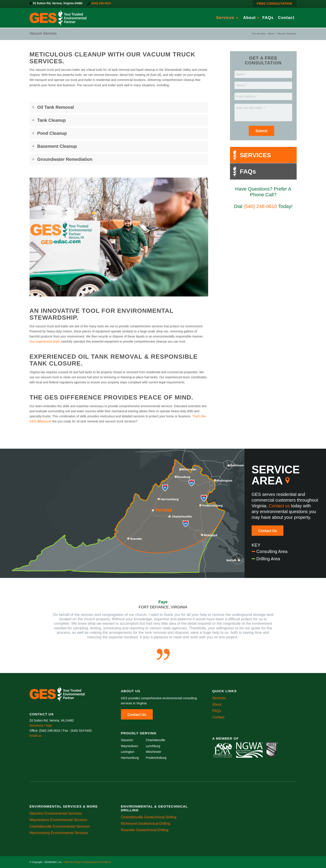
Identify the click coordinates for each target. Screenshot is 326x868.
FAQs (217, 711)
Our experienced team (45, 341)
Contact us (279, 506)
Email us (36, 736)
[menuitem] (57, 3)
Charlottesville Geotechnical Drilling (149, 817)
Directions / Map (41, 726)
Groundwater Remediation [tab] (62, 159)
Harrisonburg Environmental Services (59, 833)
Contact (218, 717)
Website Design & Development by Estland (88, 862)
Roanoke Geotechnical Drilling (145, 830)
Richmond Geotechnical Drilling (146, 824)
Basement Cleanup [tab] (54, 146)
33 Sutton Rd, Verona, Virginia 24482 (58, 3)
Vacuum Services (43, 33)
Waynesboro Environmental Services (58, 820)
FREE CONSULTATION (275, 3)
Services (219, 698)
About (217, 704)
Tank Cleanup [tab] (49, 120)
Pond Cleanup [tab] (49, 133)
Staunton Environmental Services (56, 813)
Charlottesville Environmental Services (60, 826)
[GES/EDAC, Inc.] (58, 18)
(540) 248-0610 (101, 3)
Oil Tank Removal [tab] (53, 107)
